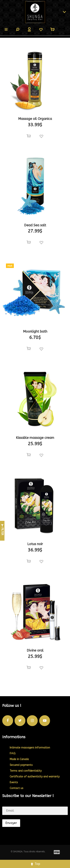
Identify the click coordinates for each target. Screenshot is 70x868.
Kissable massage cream (35, 438)
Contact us (17, 788)
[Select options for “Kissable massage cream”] (29, 455)
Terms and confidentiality (26, 771)
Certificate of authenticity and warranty (35, 777)
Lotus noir (35, 544)
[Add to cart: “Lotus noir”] (29, 561)
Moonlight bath (35, 331)
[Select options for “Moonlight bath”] (29, 349)
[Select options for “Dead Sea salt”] (29, 242)
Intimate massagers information (30, 748)
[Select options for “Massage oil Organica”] (29, 136)
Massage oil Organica (35, 119)
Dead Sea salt (35, 225)
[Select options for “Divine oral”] (29, 668)
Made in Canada (19, 759)
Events (14, 782)
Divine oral (35, 650)
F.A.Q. (13, 753)
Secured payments (21, 765)
